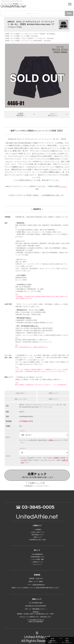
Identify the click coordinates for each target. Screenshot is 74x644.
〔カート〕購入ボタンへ (53, 115)
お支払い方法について (38, 532)
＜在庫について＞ (53, 399)
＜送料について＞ (53, 393)
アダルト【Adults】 (39, 34)
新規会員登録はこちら (38, 557)
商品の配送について (38, 535)
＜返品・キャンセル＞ (21, 399)
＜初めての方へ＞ (21, 393)
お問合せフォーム (38, 562)
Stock (52, 641)
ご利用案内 (38, 530)
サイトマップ (38, 564)
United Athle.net (37, 637)
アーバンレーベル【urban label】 (32, 41)
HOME (7, 34)
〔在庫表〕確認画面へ (21, 115)
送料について (38, 537)
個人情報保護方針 (38, 554)
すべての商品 (15, 34)
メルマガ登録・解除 (38, 559)
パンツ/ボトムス (26, 34)
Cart (67, 641)
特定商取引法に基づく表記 (38, 540)
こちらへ (64, 186)
